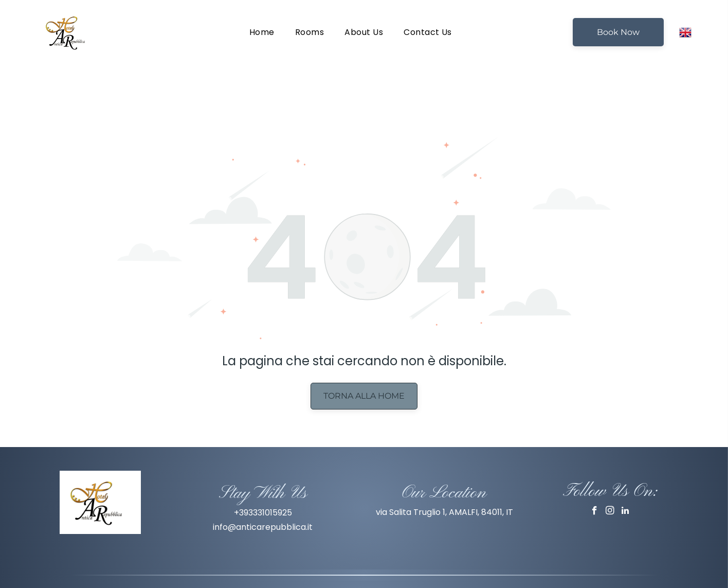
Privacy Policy (364, 562)
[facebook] (595, 477)
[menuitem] (262, 32)
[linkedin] (625, 477)
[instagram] (610, 477)
